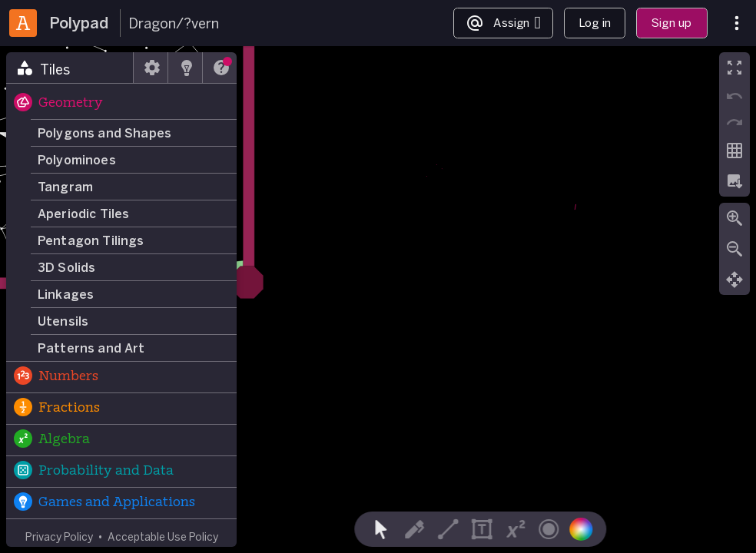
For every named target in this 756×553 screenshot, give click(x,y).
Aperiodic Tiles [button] (83, 214)
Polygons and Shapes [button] (104, 133)
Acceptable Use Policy (163, 536)
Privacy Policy (59, 536)
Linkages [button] (66, 294)
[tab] (70, 68)
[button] (121, 104)
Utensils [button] (63, 321)
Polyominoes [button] (77, 160)
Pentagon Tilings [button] (91, 240)
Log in (595, 23)
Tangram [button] (65, 187)
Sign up (671, 23)
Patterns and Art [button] (91, 348)
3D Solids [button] (66, 267)
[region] (378, 300)
